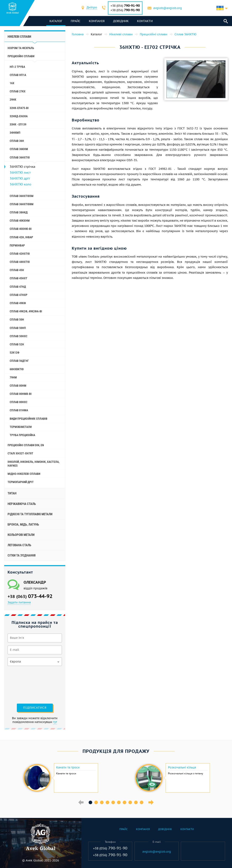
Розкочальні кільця (182, 767)
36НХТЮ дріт (20, 178)
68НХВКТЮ (17, 369)
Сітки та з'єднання (22, 555)
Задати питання (19, 602)
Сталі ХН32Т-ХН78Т (20, 453)
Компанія (97, 21)
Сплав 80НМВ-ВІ (21, 394)
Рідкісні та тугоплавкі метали (30, 514)
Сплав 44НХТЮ (20, 262)
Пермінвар (17, 245)
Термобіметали (21, 427)
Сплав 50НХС (19, 336)
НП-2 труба (17, 67)
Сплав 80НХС (19, 402)
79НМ (13, 377)
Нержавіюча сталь (22, 504)
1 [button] (90, 802)
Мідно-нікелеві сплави (24, 474)
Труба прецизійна (22, 435)
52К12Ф (15, 353)
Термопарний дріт (21, 482)
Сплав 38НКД (19, 212)
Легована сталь (19, 545)
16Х (12, 83)
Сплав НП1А (18, 75)
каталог (56, 21)
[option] (60, 778)
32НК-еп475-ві (19, 108)
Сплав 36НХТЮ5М (22, 196)
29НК (13, 100)
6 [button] (119, 802)
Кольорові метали (21, 535)
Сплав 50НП (18, 328)
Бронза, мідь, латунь (23, 525)
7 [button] (125, 802)
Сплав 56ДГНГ (19, 361)
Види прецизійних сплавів (29, 419)
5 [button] (113, 802)
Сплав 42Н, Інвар (21, 237)
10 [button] (142, 802)
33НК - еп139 (18, 124)
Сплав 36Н (17, 141)
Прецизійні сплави (21, 56)
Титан (12, 493)
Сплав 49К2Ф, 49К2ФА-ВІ (26, 311)
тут (55, 722)
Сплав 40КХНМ (20, 221)
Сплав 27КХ (18, 91)
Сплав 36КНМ (19, 149)
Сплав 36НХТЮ (20, 157)
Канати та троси (68, 767)
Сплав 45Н (17, 270)
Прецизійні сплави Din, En (26, 445)
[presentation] (25, 684)
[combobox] (92, 8)
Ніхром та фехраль (21, 48)
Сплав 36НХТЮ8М (22, 204)
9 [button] (136, 802)
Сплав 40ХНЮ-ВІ (21, 229)
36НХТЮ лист (20, 172)
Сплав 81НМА (19, 410)
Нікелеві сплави (19, 37)
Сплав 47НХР (19, 295)
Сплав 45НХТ (19, 278)
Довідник (121, 21)
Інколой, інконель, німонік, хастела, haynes (33, 464)
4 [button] (107, 802)
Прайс (76, 21)
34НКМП (15, 133)
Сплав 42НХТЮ (20, 254)
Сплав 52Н (17, 344)
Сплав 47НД (18, 287)
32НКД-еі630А (19, 116)
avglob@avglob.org (168, 8)
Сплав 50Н (17, 320)
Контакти (145, 21)
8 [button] (130, 802)
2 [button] (96, 802)
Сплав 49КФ (18, 303)
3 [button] (102, 802)
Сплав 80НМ (18, 386)
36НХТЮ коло (20, 184)
